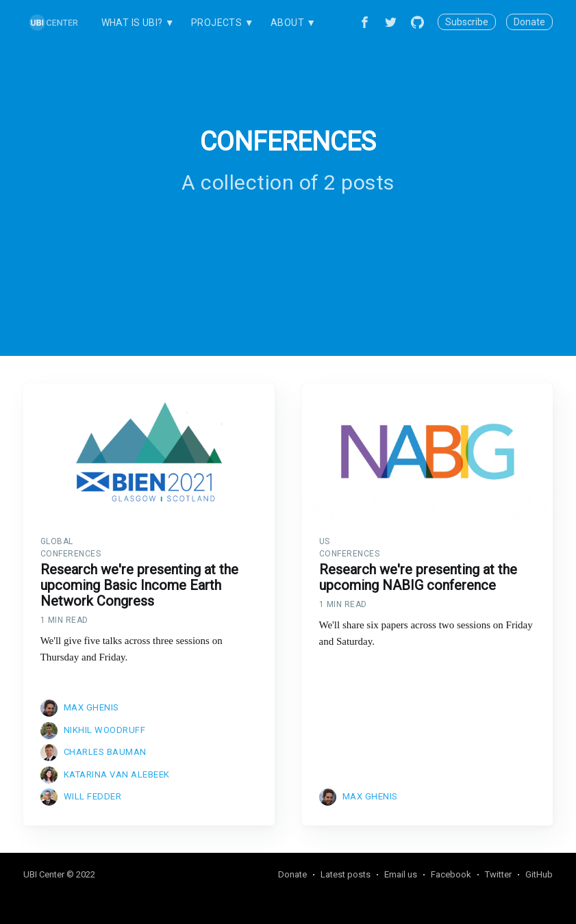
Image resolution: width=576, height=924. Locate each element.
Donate (529, 22)
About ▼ (293, 23)
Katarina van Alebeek (117, 774)
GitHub (539, 874)
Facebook (451, 874)
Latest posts (346, 874)
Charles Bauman (105, 752)
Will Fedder (93, 796)
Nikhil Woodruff (105, 730)
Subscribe (467, 22)
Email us (401, 874)
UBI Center (44, 874)
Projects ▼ (223, 23)
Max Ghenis (91, 707)
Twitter (498, 874)
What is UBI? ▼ (138, 23)
